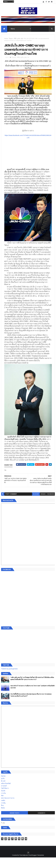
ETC (4, 834)
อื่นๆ (2, 816)
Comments (41, 823)
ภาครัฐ (3, 813)
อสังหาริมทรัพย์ (6, 794)
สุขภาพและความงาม (8, 809)
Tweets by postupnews (9, 679)
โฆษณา (11, 39)
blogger (36, 505)
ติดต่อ (3, 818)
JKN (22, 39)
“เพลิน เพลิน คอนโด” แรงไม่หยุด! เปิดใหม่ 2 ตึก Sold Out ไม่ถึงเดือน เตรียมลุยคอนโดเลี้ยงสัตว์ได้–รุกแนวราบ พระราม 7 (32, 689)
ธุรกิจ (19, 39)
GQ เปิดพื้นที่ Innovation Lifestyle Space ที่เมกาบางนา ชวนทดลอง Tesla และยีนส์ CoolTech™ (31, 706)
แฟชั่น (3, 811)
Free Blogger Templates (36, 866)
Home (6, 39)
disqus (43, 505)
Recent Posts (15, 823)
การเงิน (3, 804)
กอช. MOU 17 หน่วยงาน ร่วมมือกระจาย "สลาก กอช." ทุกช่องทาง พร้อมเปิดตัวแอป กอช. (33, 697)
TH (25, 39)
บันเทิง (3, 801)
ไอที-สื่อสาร (5, 799)
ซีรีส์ (15, 39)
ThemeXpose (24, 866)
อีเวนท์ (3, 792)
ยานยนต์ (4, 796)
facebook (51, 505)
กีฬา (2, 806)
